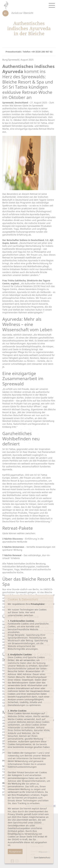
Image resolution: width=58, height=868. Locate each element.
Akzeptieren (15, 851)
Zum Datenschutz (42, 858)
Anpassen (43, 852)
